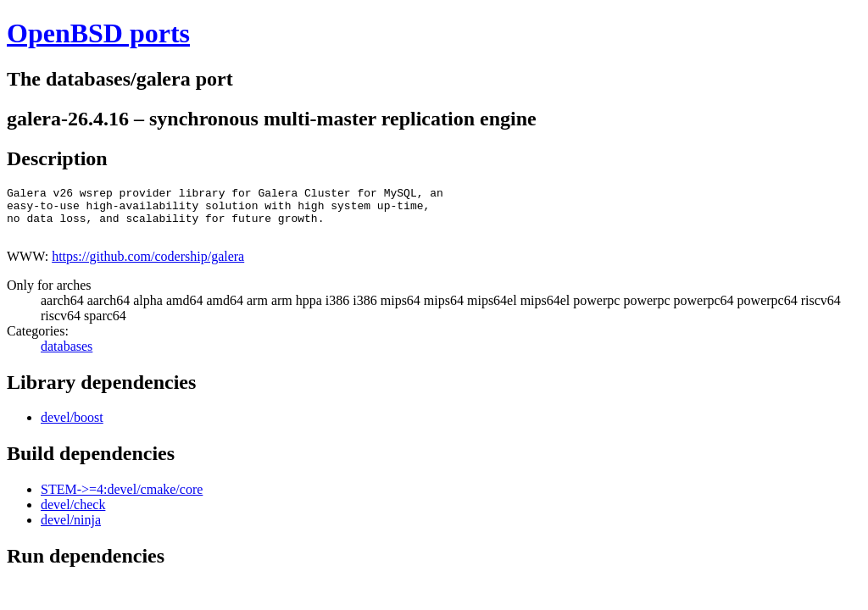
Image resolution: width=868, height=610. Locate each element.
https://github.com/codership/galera (148, 266)
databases (67, 356)
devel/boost (72, 427)
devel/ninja (71, 530)
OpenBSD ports (98, 33)
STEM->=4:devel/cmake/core (122, 499)
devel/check (73, 515)
